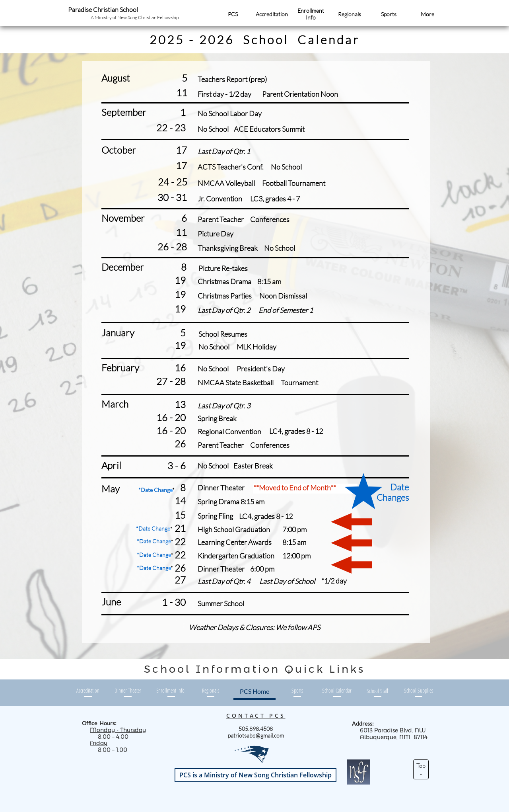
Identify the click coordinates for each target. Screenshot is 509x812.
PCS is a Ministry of (255, 775)
